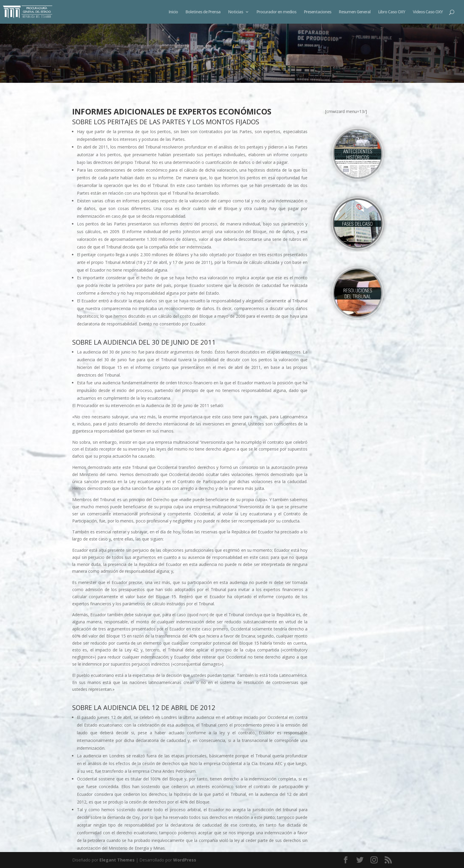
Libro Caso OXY (392, 12)
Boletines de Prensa (203, 12)
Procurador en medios (276, 12)
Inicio (173, 12)
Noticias (236, 12)
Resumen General (355, 12)
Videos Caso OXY (428, 12)
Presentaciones (318, 12)
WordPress (185, 860)
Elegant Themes (117, 860)
